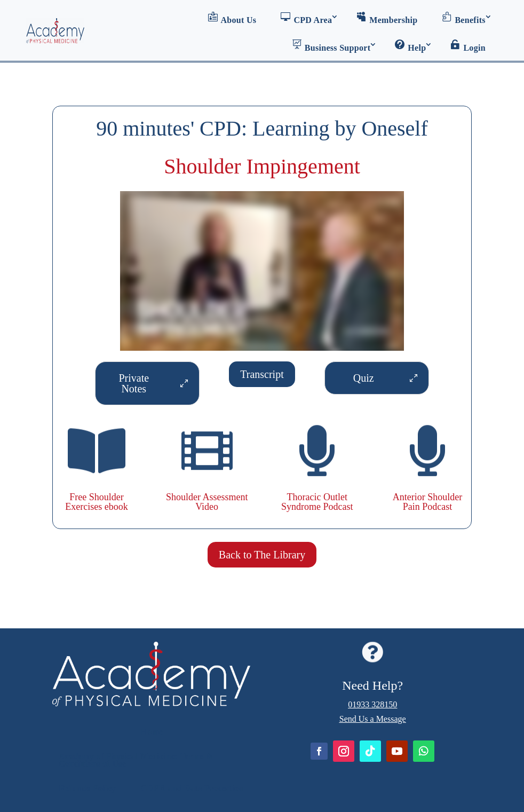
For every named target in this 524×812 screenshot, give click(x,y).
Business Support (331, 46)
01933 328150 (372, 704)
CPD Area (306, 18)
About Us (232, 18)
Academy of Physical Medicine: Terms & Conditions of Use (136, 760)
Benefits (464, 18)
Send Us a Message (373, 719)
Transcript (262, 374)
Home (152, 732)
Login (468, 46)
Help (410, 46)
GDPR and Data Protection (192, 788)
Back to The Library (262, 555)
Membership (387, 18)
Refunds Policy (87, 788)
